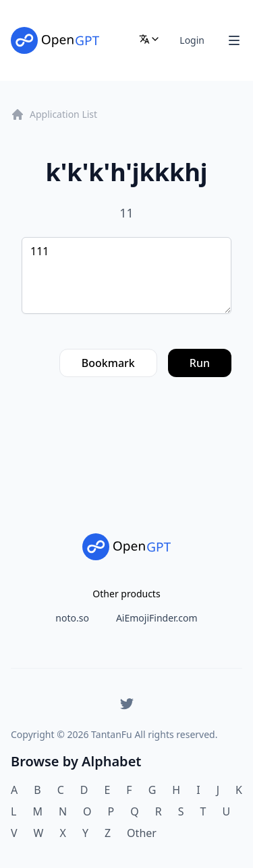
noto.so (72, 618)
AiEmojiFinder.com (157, 618)
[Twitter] (127, 704)
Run (200, 363)
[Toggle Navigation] (234, 40)
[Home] (55, 40)
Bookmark (108, 363)
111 (126, 275)
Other (142, 833)
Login (192, 40)
